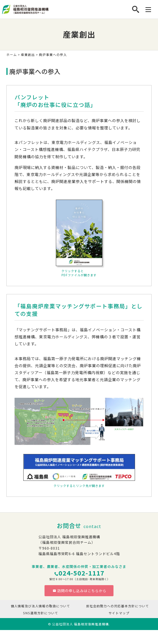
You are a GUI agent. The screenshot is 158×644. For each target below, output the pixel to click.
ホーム (12, 55)
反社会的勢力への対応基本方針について (118, 606)
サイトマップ (119, 613)
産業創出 (28, 55)
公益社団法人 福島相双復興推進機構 (80, 624)
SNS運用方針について (41, 613)
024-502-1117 (81, 573)
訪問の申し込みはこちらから (80, 591)
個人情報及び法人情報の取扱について (40, 606)
